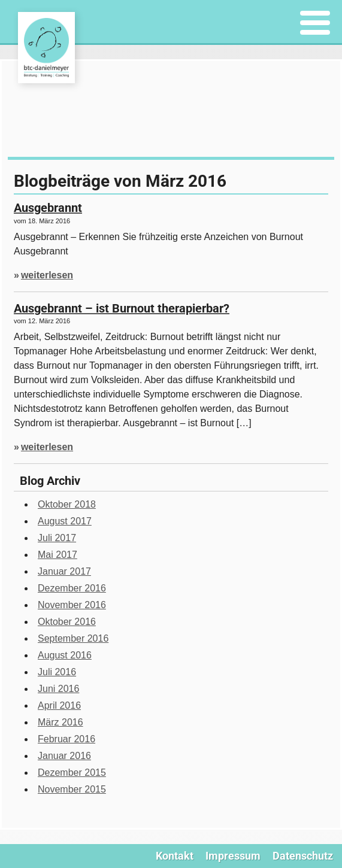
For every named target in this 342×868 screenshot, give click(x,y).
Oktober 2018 (67, 504)
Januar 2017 (64, 571)
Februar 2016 (66, 739)
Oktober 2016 (67, 622)
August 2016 (65, 655)
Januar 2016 (64, 756)
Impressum (233, 856)
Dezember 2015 (72, 773)
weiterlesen (47, 275)
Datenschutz (303, 856)
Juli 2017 (57, 538)
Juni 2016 (58, 689)
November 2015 (72, 789)
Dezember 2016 (72, 588)
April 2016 (59, 705)
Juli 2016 (57, 672)
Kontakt (175, 856)
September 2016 (73, 638)
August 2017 (65, 521)
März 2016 (60, 722)
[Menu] (315, 24)
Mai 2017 (57, 555)
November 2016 (72, 605)
